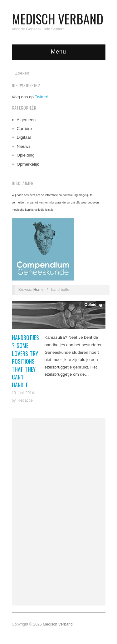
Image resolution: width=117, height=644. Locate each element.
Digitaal (24, 137)
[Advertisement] (59, 512)
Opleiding (26, 155)
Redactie (25, 400)
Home (39, 290)
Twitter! (42, 97)
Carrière (24, 129)
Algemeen (26, 120)
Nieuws (24, 146)
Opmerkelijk (28, 164)
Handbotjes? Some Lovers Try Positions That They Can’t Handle (25, 361)
